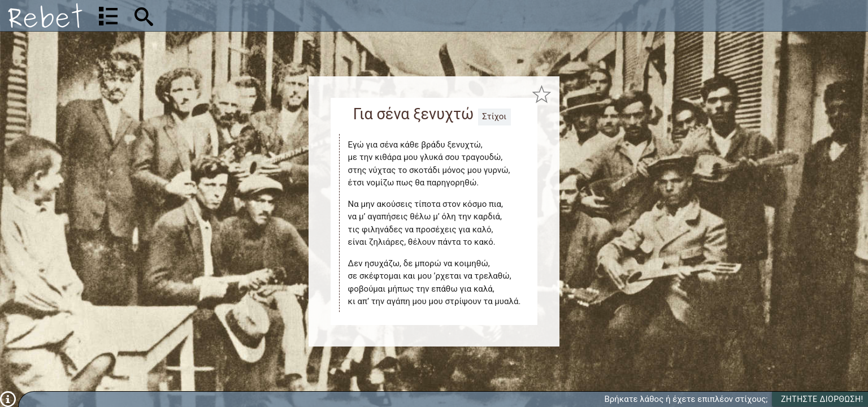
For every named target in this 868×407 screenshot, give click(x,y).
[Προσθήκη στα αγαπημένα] (542, 95)
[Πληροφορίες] (8, 399)
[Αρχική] (45, 16)
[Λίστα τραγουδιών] (108, 16)
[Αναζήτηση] (218, 16)
